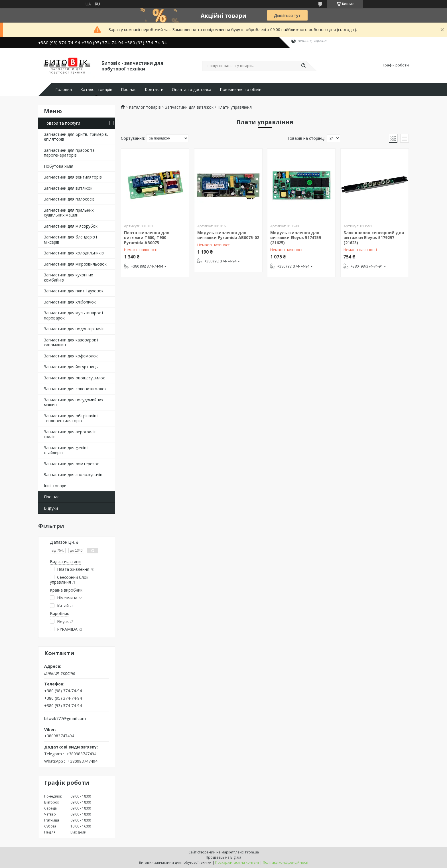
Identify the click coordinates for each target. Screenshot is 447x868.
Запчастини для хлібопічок (70, 302)
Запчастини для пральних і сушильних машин (70, 213)
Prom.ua (252, 852)
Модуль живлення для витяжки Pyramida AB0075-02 (228, 235)
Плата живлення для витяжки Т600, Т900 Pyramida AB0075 (147, 238)
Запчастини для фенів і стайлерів (66, 450)
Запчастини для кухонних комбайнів (68, 277)
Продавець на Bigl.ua (223, 857)
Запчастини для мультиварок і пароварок (73, 315)
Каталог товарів (96, 90)
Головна (64, 90)
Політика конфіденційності (286, 862)
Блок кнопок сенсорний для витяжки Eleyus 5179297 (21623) (374, 238)
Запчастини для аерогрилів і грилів (71, 434)
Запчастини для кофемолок (71, 356)
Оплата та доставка (192, 90)
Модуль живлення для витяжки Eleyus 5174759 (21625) (296, 238)
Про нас (129, 90)
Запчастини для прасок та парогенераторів (69, 153)
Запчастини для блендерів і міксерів (70, 239)
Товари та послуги (62, 123)
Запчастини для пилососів (69, 199)
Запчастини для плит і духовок (74, 291)
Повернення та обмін (241, 90)
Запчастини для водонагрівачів (74, 329)
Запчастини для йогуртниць (71, 367)
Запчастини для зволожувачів (73, 475)
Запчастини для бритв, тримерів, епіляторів (76, 137)
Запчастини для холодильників (74, 253)
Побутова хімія (59, 166)
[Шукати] (303, 66)
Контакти (154, 90)
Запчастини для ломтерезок (71, 464)
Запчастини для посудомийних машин (74, 402)
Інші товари (55, 486)
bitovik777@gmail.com (65, 719)
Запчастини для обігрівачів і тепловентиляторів (71, 418)
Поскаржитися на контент (237, 862)
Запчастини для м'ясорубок (71, 226)
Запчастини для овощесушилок (74, 378)
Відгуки (51, 508)
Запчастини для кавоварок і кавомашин (71, 342)
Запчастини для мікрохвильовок (75, 264)
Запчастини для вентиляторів (73, 177)
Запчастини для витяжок (68, 188)
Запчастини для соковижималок (75, 389)
